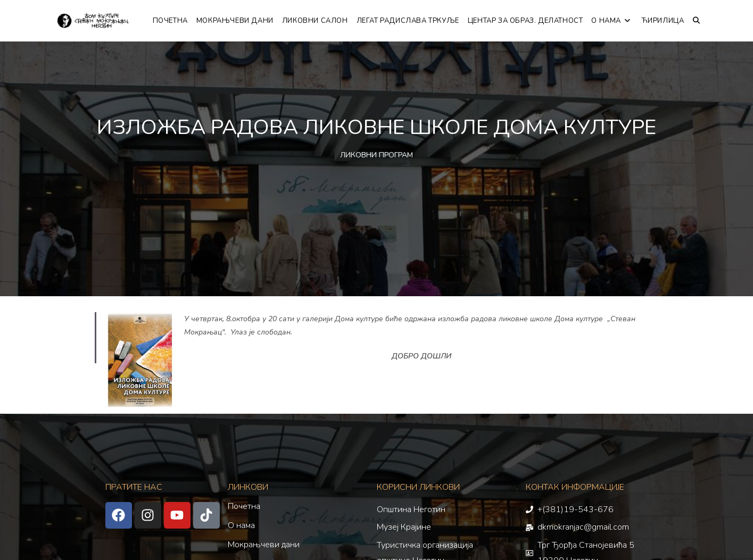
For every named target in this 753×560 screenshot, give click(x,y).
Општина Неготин (411, 509)
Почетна (244, 506)
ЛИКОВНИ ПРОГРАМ (376, 155)
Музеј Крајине (404, 527)
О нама (241, 525)
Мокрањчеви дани (264, 545)
